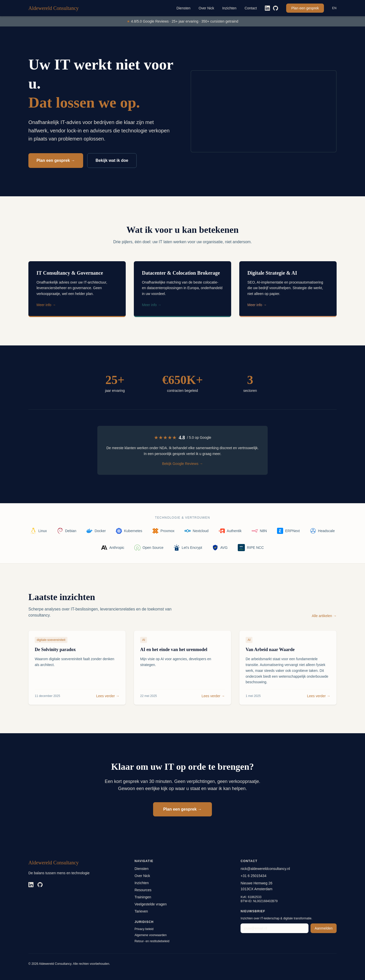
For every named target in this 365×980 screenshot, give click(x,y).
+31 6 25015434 (253, 876)
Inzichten (229, 8)
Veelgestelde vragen (151, 904)
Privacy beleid (144, 929)
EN (334, 8)
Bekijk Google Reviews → (182, 464)
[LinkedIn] (267, 8)
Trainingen (143, 897)
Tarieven (141, 911)
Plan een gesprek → (56, 160)
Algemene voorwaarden (151, 935)
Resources (143, 890)
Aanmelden (324, 928)
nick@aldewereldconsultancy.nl (265, 869)
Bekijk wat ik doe (112, 160)
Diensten (183, 8)
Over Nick (206, 8)
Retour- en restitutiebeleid (152, 941)
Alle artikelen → (324, 616)
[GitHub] (276, 8)
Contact (251, 8)
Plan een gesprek (305, 8)
